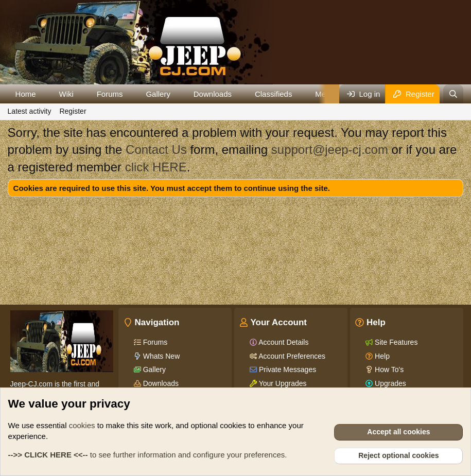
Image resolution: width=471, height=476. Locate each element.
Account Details (283, 342)
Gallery (158, 94)
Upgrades (389, 383)
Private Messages (286, 369)
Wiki (66, 94)
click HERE (156, 167)
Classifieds (274, 94)
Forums (110, 94)
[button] (44, 94)
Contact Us (156, 149)
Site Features (395, 342)
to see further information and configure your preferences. (148, 455)
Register (73, 111)
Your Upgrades (282, 383)
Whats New (160, 356)
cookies (82, 425)
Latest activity (30, 111)
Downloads (213, 94)
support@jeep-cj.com (330, 149)
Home (26, 94)
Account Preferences (291, 356)
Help (381, 356)
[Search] (453, 94)
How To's (388, 369)
